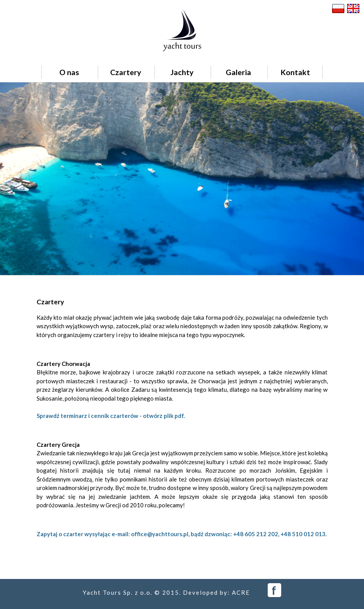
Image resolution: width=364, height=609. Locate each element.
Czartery (126, 72)
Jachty (182, 72)
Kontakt (295, 72)
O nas (69, 72)
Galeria (238, 72)
